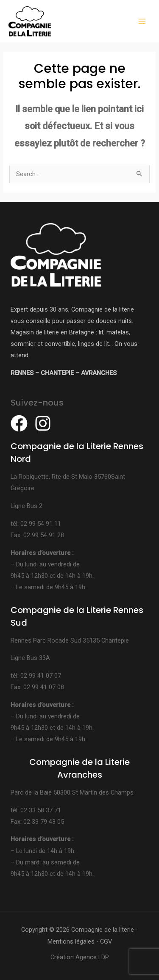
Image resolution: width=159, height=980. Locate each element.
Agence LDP (92, 957)
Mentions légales (71, 941)
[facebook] (22, 423)
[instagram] (45, 423)
